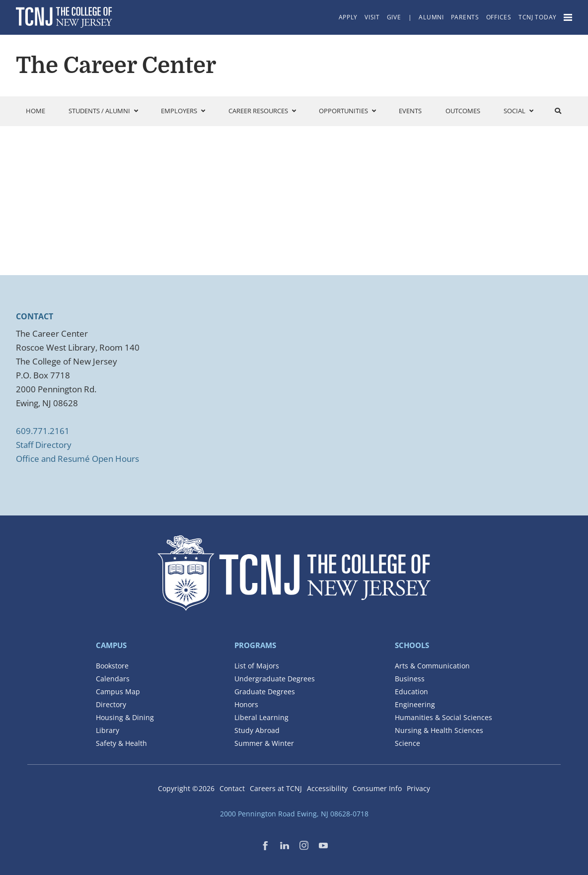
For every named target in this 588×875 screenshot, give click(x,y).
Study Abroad (257, 730)
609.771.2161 (43, 431)
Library (108, 730)
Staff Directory (44, 445)
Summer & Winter (264, 743)
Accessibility (327, 788)
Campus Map (118, 692)
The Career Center (116, 66)
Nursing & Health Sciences (439, 730)
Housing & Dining (125, 717)
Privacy (418, 788)
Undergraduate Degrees (275, 679)
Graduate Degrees (265, 692)
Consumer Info (377, 788)
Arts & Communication (432, 666)
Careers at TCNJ (276, 788)
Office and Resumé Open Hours (77, 459)
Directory (111, 704)
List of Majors (257, 666)
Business (410, 679)
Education (411, 692)
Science (407, 743)
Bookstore (112, 666)
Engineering (415, 704)
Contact (232, 788)
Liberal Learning (261, 717)
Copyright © (186, 788)
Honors (246, 704)
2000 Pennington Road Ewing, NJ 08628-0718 (294, 814)
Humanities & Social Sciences (443, 717)
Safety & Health (121, 743)
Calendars (113, 679)
